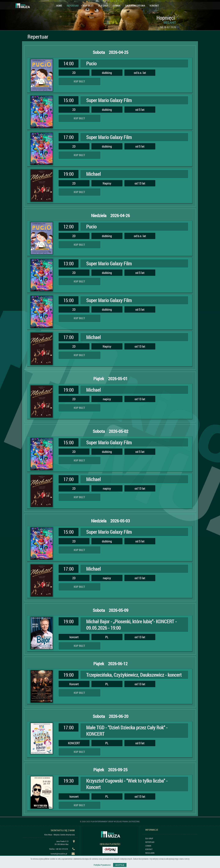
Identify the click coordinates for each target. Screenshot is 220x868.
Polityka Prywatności (102, 865)
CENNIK (117, 6)
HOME (59, 6)
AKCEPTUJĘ (120, 865)
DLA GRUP (103, 6)
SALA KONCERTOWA (135, 6)
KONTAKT (154, 6)
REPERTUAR (73, 6)
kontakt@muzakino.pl (59, 854)
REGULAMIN (150, 853)
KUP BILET (88, 6)
